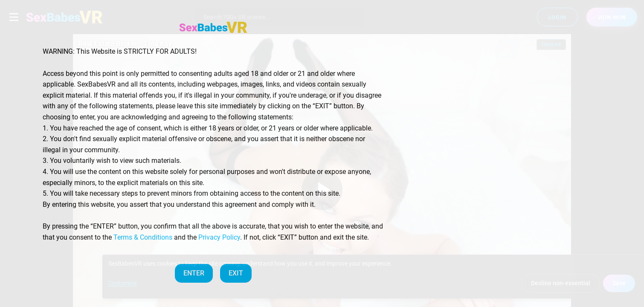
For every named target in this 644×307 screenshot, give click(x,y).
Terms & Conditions (143, 237)
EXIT (236, 273)
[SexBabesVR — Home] (213, 27)
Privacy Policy (219, 237)
